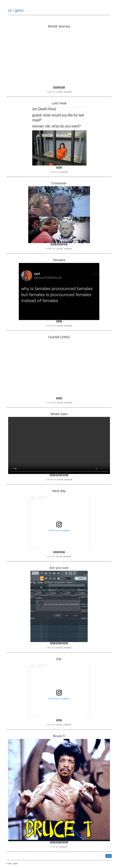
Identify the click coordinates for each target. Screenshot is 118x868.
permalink (68, 92)
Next (109, 856)
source (59, 92)
